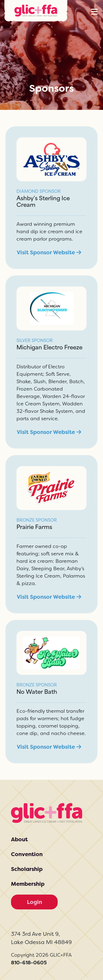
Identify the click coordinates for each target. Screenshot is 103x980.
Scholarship (27, 869)
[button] (94, 12)
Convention (27, 854)
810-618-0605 (29, 963)
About (19, 839)
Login (34, 902)
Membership (28, 884)
